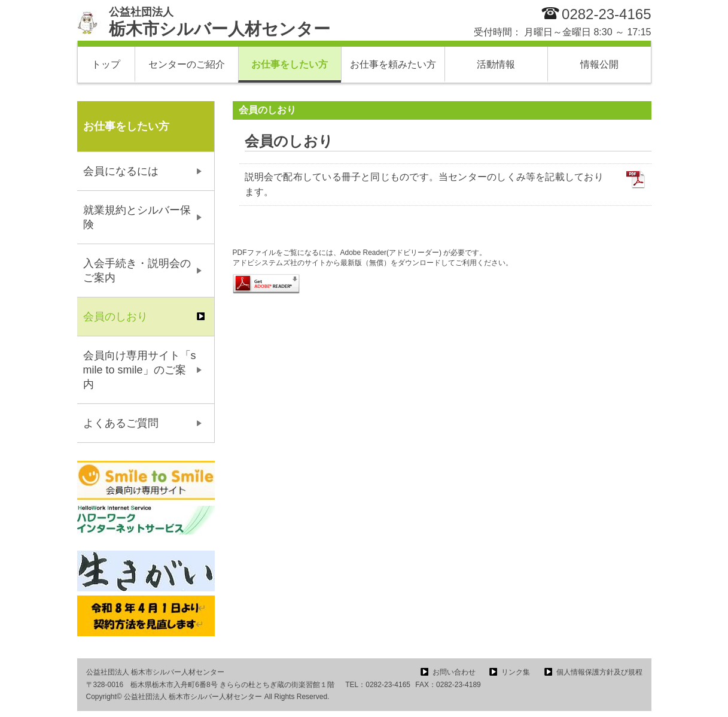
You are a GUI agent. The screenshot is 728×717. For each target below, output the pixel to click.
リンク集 (516, 672)
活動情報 (496, 64)
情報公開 (599, 64)
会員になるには (121, 171)
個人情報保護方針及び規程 (599, 672)
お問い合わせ (454, 672)
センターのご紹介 (187, 64)
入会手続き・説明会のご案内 (137, 271)
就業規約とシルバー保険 (137, 217)
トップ (106, 64)
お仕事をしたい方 (290, 64)
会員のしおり (115, 317)
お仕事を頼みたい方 (393, 64)
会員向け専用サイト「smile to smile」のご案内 (140, 370)
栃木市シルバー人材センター (220, 22)
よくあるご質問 (121, 423)
